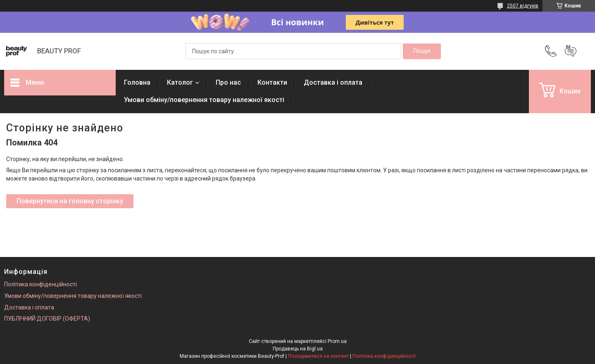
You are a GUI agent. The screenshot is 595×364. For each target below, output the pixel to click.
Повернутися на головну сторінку (70, 201)
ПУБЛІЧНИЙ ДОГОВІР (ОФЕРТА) (47, 319)
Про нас (228, 82)
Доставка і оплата (333, 82)
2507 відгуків (523, 6)
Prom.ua (337, 341)
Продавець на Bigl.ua (298, 349)
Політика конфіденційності (40, 284)
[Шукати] (422, 51)
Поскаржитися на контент (318, 356)
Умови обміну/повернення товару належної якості (204, 100)
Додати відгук (571, 51)
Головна (137, 82)
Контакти (272, 82)
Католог (180, 82)
